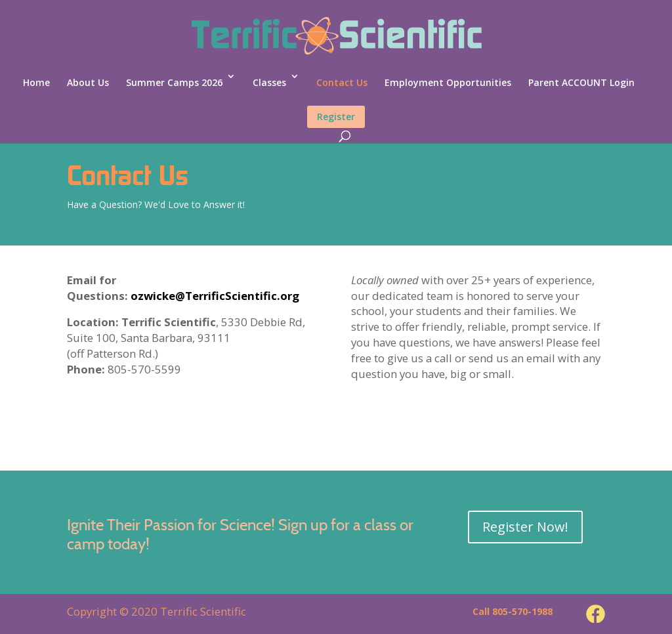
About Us (88, 82)
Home (36, 82)
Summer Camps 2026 (174, 82)
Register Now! (525, 527)
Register (336, 116)
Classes (269, 82)
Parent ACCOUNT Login (581, 82)
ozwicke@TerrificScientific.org (215, 296)
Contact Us (342, 82)
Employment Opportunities (448, 82)
